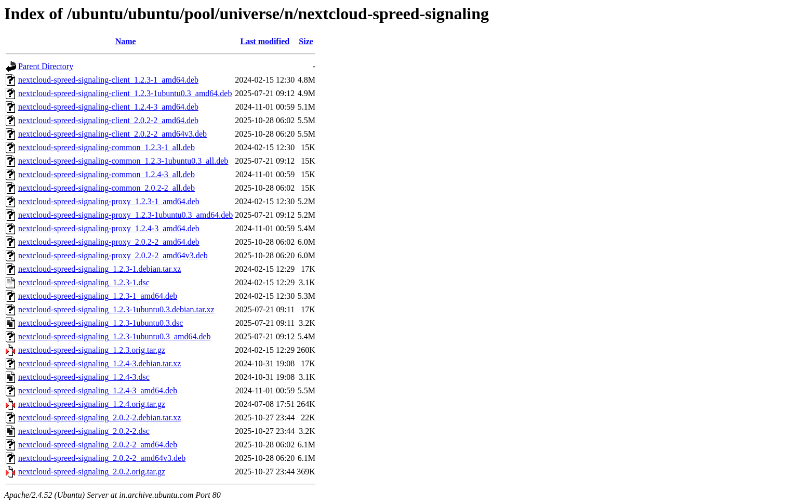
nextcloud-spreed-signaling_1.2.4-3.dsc (84, 377)
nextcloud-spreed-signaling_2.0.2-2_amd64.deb (98, 445)
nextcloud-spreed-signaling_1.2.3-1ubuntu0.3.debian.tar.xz (116, 309)
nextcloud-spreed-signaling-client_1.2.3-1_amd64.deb (108, 80)
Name (126, 41)
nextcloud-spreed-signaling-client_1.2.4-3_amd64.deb (108, 107)
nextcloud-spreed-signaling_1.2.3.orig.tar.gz (92, 350)
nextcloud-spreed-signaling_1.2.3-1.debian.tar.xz (99, 269)
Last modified (265, 41)
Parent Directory (46, 66)
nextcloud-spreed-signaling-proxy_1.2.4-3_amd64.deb (109, 228)
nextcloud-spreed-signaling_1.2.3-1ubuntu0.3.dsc (101, 323)
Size (306, 41)
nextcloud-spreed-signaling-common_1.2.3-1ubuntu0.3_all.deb (123, 161)
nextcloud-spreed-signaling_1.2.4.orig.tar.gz (92, 404)
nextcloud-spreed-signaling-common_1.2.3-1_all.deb (107, 147)
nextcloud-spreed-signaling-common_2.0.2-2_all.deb (107, 188)
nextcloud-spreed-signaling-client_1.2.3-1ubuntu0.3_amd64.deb (125, 93)
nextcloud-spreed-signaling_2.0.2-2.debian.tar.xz (99, 417)
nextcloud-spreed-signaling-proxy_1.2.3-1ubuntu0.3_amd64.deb (125, 215)
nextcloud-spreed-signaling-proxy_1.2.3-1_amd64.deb (109, 201)
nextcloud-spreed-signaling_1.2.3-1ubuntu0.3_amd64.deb (115, 336)
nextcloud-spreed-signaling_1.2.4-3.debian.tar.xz (99, 363)
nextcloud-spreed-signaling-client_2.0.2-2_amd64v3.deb (112, 134)
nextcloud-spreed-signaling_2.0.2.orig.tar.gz (92, 472)
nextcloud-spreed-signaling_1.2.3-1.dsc (84, 282)
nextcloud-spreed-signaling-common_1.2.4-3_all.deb (107, 174)
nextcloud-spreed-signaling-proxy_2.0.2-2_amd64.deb (109, 242)
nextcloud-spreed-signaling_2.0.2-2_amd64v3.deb (102, 458)
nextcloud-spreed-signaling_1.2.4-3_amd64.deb (98, 390)
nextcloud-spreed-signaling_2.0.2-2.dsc (84, 431)
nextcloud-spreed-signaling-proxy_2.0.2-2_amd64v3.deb (113, 255)
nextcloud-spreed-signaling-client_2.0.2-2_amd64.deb (108, 120)
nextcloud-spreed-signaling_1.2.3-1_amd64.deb (98, 296)
